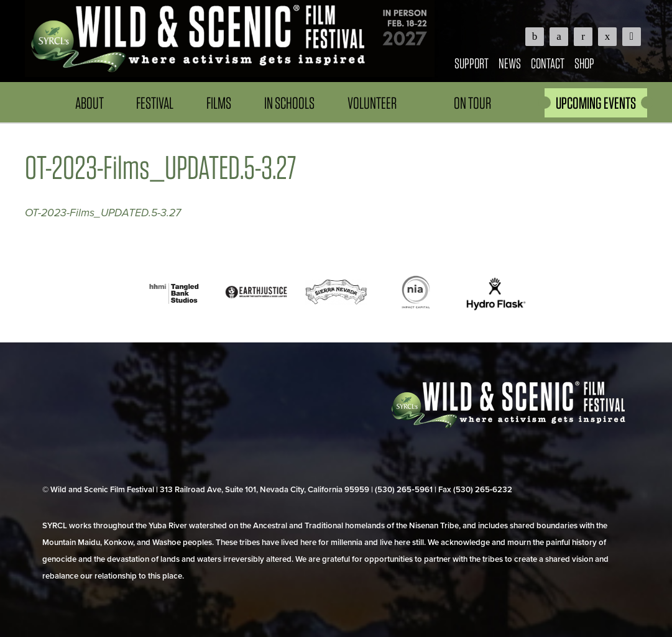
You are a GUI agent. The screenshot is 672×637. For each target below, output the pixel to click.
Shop (584, 63)
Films (219, 103)
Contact (548, 63)
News (510, 63)
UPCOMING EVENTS (596, 103)
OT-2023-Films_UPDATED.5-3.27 (103, 213)
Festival (155, 103)
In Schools (289, 103)
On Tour (472, 103)
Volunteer (372, 103)
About (90, 103)
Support (472, 63)
